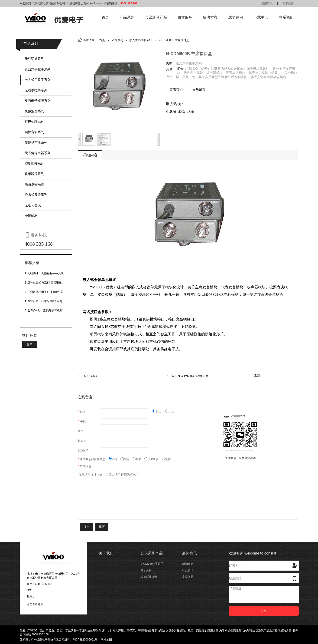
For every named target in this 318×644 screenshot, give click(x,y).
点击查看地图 (35, 604)
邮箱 (139, 459)
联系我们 (286, 17)
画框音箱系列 (34, 132)
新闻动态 (188, 564)
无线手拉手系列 (36, 90)
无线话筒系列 (34, 59)
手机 (114, 459)
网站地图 (106, 640)
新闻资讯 (267, 3)
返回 (257, 376)
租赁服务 (185, 17)
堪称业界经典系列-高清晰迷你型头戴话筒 (53, 283)
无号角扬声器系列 (38, 153)
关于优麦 (288, 3)
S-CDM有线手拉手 (152, 564)
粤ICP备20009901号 (85, 640)
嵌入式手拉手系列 (38, 80)
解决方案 (210, 17)
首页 (105, 17)
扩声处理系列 (34, 122)
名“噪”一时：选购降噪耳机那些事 (48, 310)
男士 (159, 412)
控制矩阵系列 (34, 163)
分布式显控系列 (36, 195)
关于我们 (106, 553)
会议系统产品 (152, 553)
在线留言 (199, 90)
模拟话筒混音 (149, 577)
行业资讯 (188, 570)
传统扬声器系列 (36, 142)
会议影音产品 (156, 17)
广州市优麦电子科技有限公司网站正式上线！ (55, 292)
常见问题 (188, 577)
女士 (170, 412)
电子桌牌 (146, 570)
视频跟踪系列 (34, 174)
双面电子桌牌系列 (38, 101)
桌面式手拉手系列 (38, 69)
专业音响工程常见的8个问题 (45, 301)
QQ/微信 (153, 459)
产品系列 (127, 17)
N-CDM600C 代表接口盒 (193, 376)
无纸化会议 (33, 205)
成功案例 (236, 17)
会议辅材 (31, 216)
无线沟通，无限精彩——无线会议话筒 (51, 273)
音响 (30, 344)
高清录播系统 (34, 184)
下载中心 (261, 17)
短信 (166, 459)
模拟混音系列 (34, 111)
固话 (127, 459)
